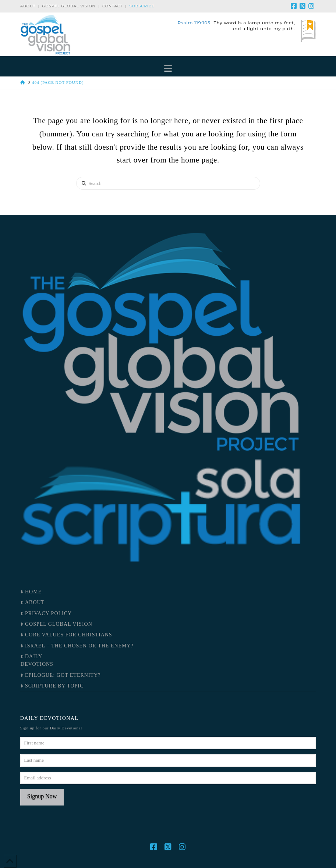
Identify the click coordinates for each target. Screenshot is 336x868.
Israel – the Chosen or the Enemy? (77, 646)
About (28, 6)
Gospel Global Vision (69, 6)
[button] (168, 68)
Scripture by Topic (52, 686)
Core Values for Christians (66, 635)
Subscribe (142, 6)
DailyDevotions (37, 660)
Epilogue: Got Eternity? (61, 675)
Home (31, 592)
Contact (112, 6)
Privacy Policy (46, 613)
